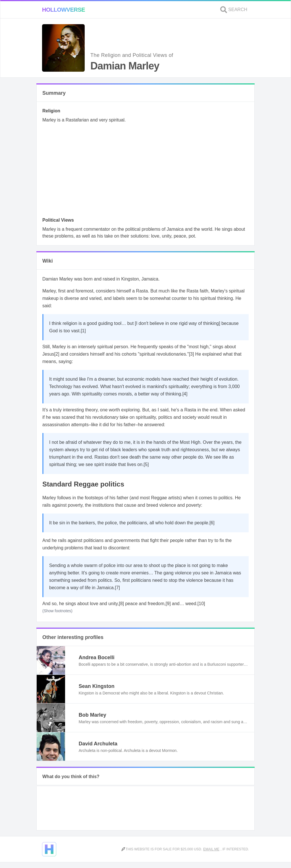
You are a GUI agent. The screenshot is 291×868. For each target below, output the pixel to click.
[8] (121, 604)
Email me (211, 849)
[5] (146, 464)
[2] (57, 354)
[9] (168, 604)
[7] (117, 588)
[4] (185, 394)
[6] (212, 523)
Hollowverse (64, 10)
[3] (192, 354)
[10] (201, 604)
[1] (83, 331)
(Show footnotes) (57, 611)
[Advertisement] (145, 172)
